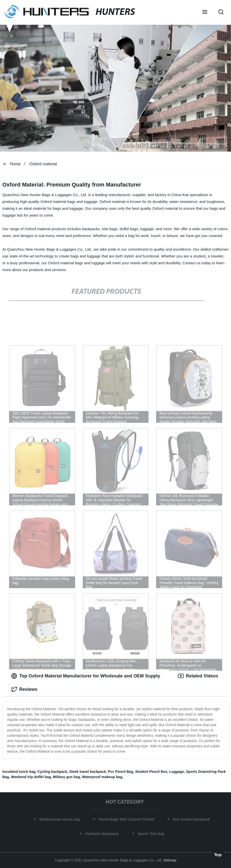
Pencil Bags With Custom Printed (127, 819)
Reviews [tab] (24, 689)
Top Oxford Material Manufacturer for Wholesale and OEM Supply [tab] (86, 676)
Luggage (177, 772)
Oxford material (43, 164)
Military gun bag (66, 777)
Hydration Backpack (103, 833)
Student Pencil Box (151, 772)
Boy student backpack (193, 819)
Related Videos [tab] (198, 676)
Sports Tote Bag (152, 833)
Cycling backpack (52, 772)
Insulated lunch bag (19, 772)
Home (15, 164)
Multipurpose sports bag (61, 819)
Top (218, 855)
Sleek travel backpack (88, 772)
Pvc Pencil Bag (121, 772)
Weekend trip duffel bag (31, 777)
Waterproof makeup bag (102, 777)
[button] (205, 12)
